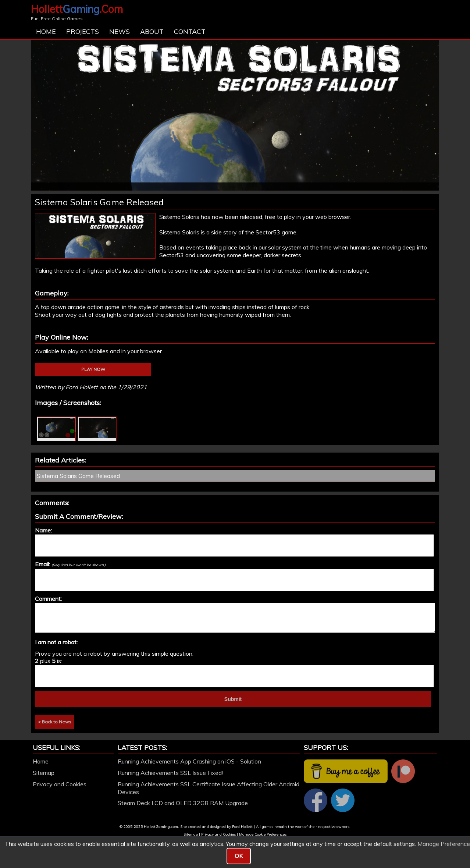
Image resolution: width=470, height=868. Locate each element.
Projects (83, 31)
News (120, 31)
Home (46, 31)
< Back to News (55, 722)
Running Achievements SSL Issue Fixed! (170, 773)
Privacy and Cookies (60, 784)
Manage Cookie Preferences (263, 834)
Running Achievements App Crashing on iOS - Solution (189, 761)
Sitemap (44, 773)
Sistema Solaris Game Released (78, 476)
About (152, 31)
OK (239, 856)
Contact (190, 31)
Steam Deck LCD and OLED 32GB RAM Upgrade (183, 803)
